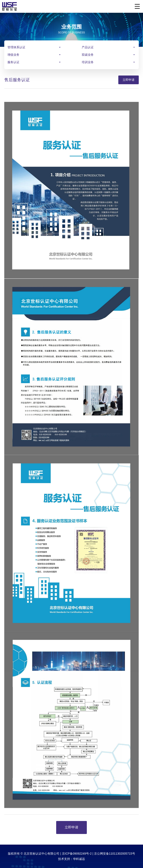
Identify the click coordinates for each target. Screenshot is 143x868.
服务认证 (13, 62)
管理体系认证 (16, 47)
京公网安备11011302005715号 (115, 854)
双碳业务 (88, 55)
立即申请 (129, 80)
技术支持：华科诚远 (71, 859)
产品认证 (88, 47)
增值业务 (13, 55)
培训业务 (88, 62)
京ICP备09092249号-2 (77, 854)
